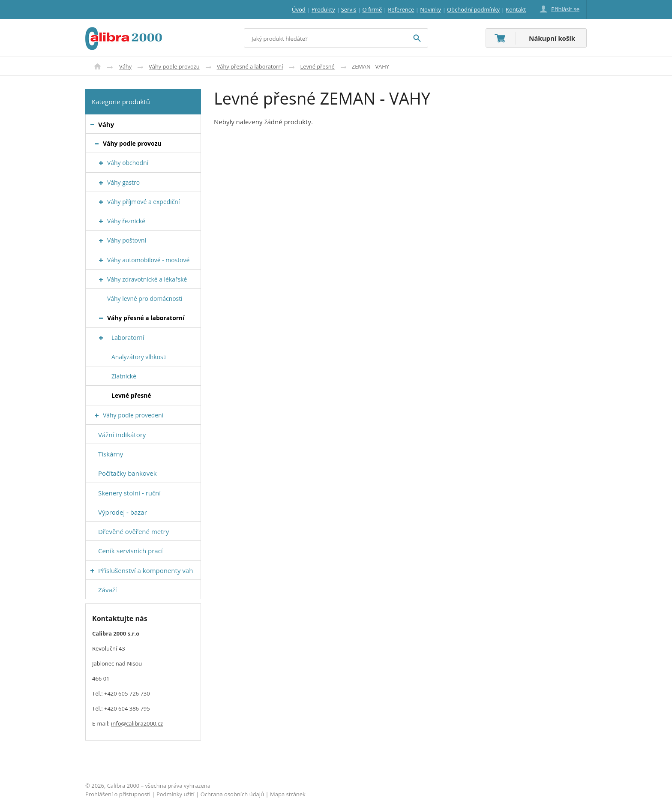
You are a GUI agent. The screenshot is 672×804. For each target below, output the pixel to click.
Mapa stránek (288, 794)
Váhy (125, 66)
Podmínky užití (175, 794)
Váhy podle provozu (174, 66)
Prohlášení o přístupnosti (118, 794)
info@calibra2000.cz (137, 723)
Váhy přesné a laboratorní (250, 66)
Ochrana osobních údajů (232, 794)
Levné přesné (317, 66)
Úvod (97, 66)
